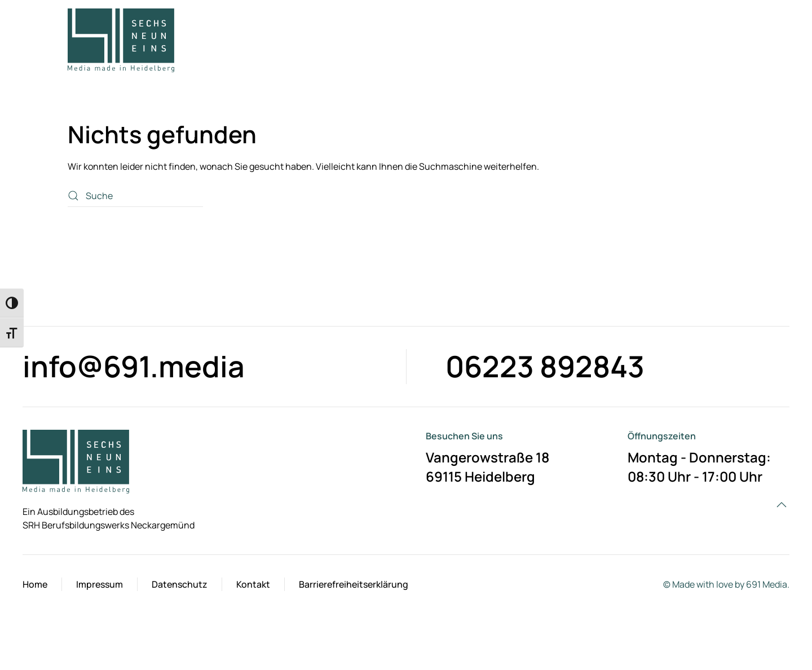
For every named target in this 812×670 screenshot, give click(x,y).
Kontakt (253, 584)
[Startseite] (76, 461)
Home (35, 584)
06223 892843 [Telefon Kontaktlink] (545, 366)
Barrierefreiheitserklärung (354, 584)
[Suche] (135, 196)
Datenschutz (180, 584)
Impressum (100, 584)
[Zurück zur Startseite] (121, 40)
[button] (737, 40)
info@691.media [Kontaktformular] (134, 366)
